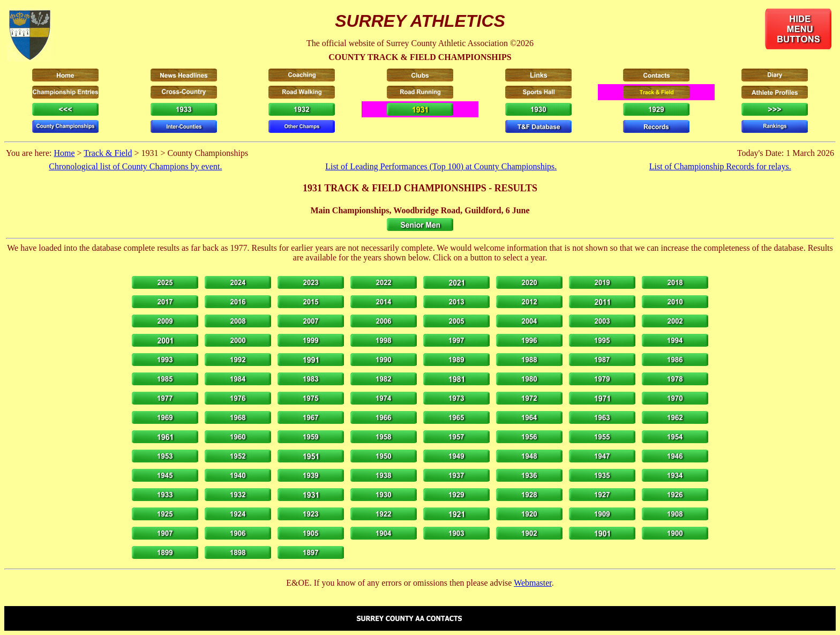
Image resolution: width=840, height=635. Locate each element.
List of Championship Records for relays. (720, 166)
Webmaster (533, 583)
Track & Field (108, 153)
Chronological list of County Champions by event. (135, 166)
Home (64, 153)
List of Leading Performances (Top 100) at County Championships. (441, 166)
